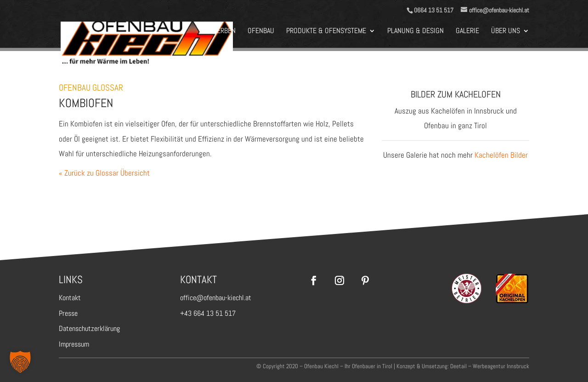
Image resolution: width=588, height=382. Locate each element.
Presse (68, 313)
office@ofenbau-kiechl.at (216, 298)
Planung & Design (416, 31)
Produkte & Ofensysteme (326, 31)
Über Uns (506, 31)
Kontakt (70, 298)
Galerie (467, 31)
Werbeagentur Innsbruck (501, 366)
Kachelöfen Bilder (501, 155)
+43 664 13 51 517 (208, 313)
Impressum (74, 344)
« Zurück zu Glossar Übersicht (104, 173)
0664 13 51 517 (434, 10)
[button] (20, 362)
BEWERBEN (220, 31)
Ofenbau (261, 31)
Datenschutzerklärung (89, 328)
